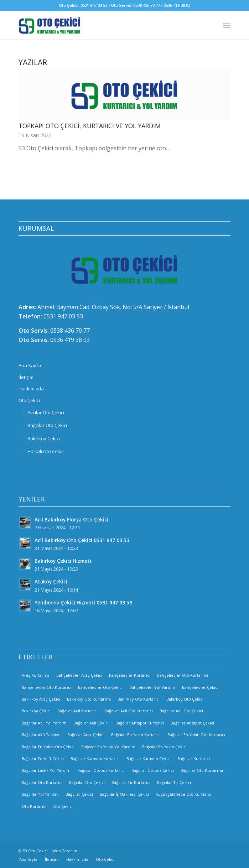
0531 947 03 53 (63, 316)
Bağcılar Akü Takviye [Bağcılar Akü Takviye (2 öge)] (41, 735)
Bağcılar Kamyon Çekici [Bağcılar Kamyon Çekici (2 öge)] (149, 758)
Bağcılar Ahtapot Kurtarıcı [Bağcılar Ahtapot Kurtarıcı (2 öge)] (140, 723)
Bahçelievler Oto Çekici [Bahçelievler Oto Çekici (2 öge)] (100, 687)
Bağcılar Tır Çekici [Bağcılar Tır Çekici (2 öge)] (174, 782)
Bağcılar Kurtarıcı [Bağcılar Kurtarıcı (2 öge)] (194, 758)
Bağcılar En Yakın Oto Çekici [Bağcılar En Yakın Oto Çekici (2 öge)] (48, 747)
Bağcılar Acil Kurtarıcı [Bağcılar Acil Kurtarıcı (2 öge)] (77, 711)
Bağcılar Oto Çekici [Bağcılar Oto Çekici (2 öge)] (87, 782)
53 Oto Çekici (35, 851)
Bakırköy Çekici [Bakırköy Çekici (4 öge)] (36, 711)
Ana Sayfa (30, 365)
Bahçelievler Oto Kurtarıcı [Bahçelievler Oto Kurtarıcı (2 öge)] (46, 687)
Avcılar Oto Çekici (46, 412)
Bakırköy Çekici (44, 438)
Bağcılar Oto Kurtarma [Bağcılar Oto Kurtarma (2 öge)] (202, 770)
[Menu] (227, 25)
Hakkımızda (31, 389)
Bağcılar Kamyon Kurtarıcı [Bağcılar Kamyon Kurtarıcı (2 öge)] (95, 758)
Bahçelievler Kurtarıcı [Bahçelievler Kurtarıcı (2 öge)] (130, 675)
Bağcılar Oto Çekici (47, 425)
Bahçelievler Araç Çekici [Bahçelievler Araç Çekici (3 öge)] (79, 675)
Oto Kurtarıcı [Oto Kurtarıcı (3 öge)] (34, 806)
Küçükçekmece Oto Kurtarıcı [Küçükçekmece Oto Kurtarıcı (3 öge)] (183, 794)
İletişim (26, 377)
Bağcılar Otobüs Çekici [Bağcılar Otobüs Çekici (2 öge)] (153, 770)
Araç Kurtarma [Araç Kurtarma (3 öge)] (36, 675)
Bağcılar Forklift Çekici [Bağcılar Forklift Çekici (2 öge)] (43, 758)
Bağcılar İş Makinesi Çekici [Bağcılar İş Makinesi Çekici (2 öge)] (124, 794)
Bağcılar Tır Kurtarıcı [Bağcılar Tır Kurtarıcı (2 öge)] (131, 782)
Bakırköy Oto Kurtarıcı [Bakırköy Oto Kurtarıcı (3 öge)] (139, 699)
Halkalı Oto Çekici (46, 451)
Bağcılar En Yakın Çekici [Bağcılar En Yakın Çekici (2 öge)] (164, 747)
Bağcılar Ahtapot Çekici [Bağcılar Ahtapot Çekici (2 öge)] (192, 723)
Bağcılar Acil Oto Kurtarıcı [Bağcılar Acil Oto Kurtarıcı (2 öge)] (129, 711)
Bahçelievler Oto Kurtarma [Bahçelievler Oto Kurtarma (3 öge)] (183, 675)
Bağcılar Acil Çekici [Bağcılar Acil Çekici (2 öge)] (91, 723)
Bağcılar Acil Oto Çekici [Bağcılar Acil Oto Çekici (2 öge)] (181, 711)
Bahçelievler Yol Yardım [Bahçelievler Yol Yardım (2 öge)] (152, 687)
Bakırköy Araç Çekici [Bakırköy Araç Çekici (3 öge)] (41, 699)
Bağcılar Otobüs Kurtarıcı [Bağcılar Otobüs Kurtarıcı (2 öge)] (101, 770)
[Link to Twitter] (225, 850)
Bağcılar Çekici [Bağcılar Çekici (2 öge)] (79, 794)
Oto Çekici (29, 400)
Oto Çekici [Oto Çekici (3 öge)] (63, 806)
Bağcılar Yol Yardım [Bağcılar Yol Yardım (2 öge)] (40, 794)
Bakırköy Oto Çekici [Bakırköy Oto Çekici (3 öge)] (185, 699)
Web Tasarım (65, 851)
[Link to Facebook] (204, 850)
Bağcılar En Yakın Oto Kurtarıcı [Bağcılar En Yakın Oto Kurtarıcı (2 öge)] (196, 735)
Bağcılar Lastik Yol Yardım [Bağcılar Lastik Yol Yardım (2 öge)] (46, 770)
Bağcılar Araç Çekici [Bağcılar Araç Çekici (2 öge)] (86, 735)
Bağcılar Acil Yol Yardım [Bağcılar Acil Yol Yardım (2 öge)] (44, 723)
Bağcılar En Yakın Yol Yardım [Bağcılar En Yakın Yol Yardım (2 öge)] (108, 747)
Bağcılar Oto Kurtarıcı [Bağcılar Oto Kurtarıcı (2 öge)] (42, 782)
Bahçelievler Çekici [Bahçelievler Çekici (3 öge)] (200, 687)
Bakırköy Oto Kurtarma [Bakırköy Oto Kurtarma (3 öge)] (89, 699)
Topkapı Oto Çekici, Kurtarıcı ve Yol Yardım (90, 126)
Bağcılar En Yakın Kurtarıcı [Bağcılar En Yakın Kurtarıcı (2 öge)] (136, 735)
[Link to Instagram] (214, 850)
